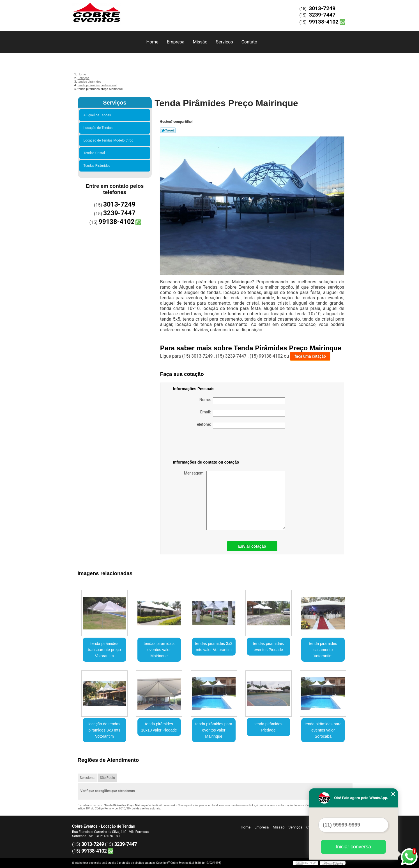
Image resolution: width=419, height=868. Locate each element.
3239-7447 (322, 15)
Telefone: (240, 425)
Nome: (242, 401)
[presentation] (209, 445)
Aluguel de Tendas (98, 115)
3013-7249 (322, 8)
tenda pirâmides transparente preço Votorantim (104, 650)
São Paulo (107, 778)
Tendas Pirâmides (98, 166)
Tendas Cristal (95, 153)
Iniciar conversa (353, 847)
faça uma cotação (310, 356)
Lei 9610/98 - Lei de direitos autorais (137, 808)
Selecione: (88, 778)
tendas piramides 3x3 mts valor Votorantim (214, 647)
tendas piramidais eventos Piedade (268, 647)
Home (152, 42)
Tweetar (168, 130)
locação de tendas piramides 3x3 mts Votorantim (104, 730)
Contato (249, 42)
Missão (200, 42)
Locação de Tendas (99, 128)
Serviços (225, 42)
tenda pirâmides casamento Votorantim (323, 650)
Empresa (176, 42)
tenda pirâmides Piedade (268, 727)
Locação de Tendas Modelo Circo (109, 140)
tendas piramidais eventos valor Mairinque (159, 650)
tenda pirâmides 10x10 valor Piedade (159, 727)
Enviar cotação (252, 546)
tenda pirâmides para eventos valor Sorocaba (323, 730)
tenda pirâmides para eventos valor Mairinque (214, 730)
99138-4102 (324, 22)
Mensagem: (235, 500)
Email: (243, 413)
